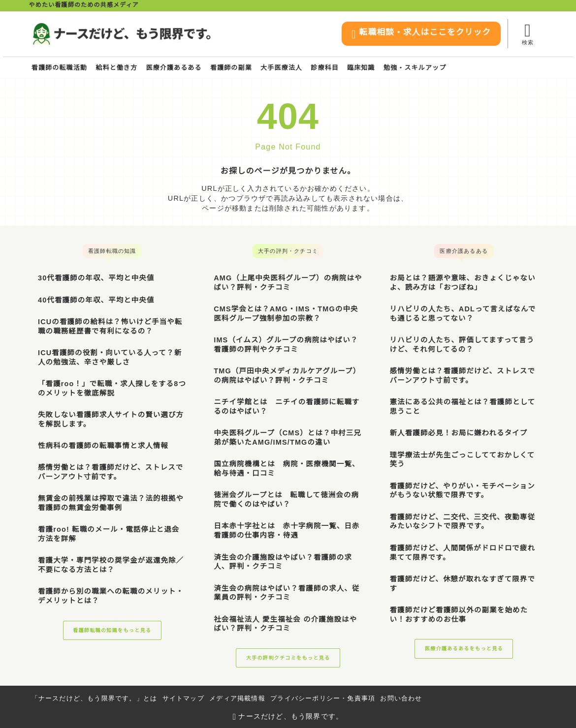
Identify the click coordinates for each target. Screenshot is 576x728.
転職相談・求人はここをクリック (410, 35)
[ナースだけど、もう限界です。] (121, 33)
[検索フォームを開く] (528, 33)
